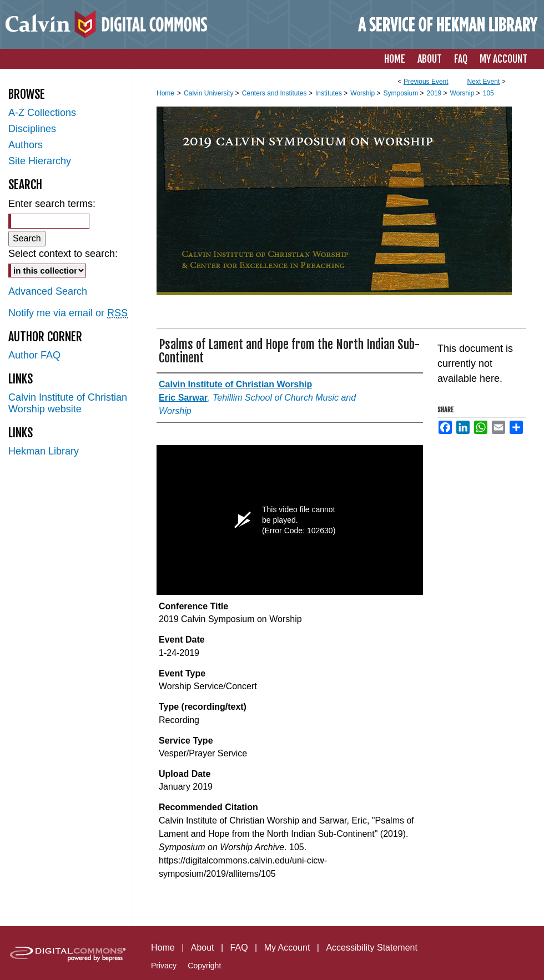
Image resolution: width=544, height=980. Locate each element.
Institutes (329, 93)
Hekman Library (44, 451)
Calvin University (210, 93)
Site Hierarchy (40, 161)
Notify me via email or (68, 313)
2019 (435, 93)
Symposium (401, 93)
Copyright (204, 966)
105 (488, 93)
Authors (26, 145)
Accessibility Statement (372, 948)
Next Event (484, 82)
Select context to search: (63, 254)
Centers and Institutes (275, 93)
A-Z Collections (42, 113)
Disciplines (32, 129)
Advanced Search (48, 291)
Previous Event (426, 82)
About (203, 948)
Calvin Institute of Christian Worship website (68, 403)
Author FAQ (34, 355)
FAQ (239, 948)
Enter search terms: (52, 204)
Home (165, 93)
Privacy (164, 966)
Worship (363, 93)
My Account (287, 948)
